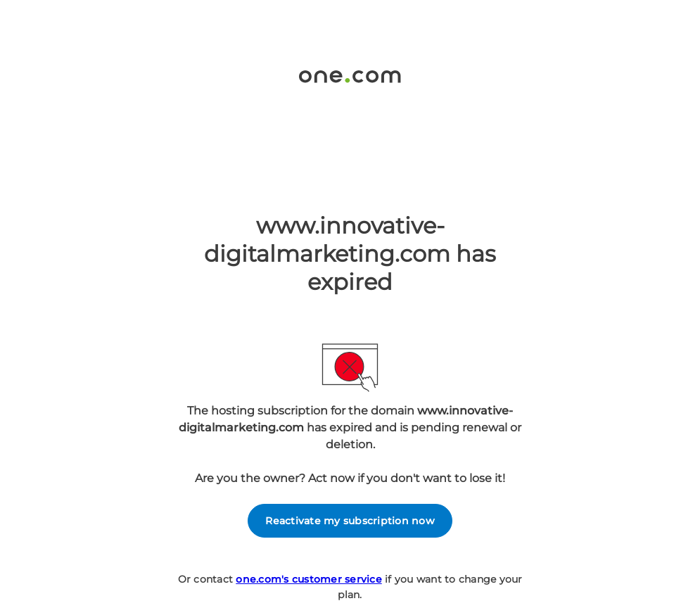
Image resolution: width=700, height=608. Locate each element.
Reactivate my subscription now (350, 521)
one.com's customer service (309, 579)
